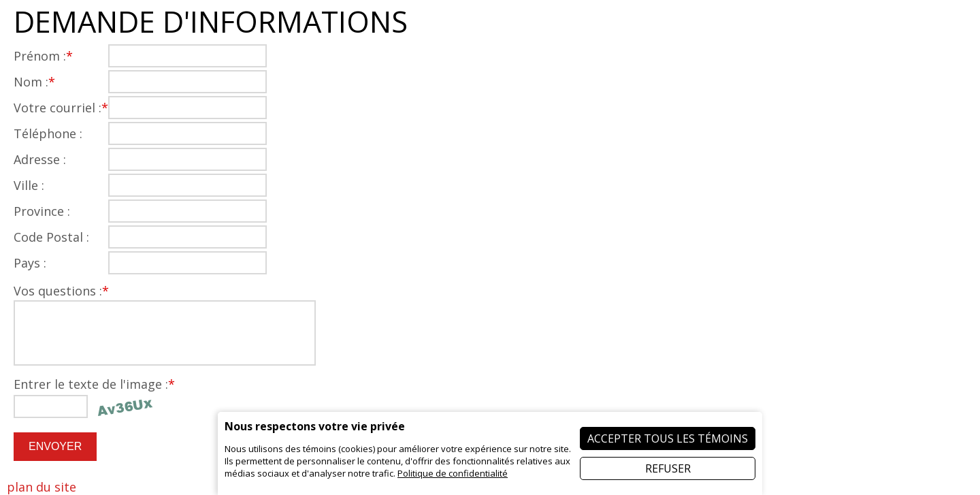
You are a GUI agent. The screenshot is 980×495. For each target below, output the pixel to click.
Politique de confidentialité (453, 473)
